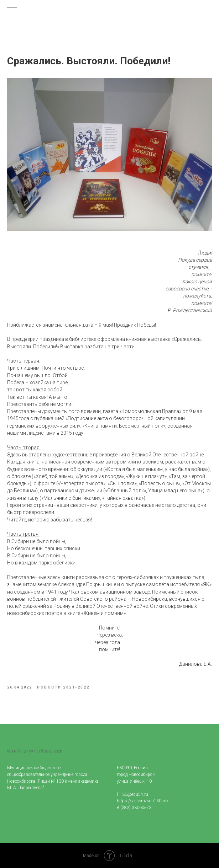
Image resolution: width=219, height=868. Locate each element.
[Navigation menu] (12, 11)
